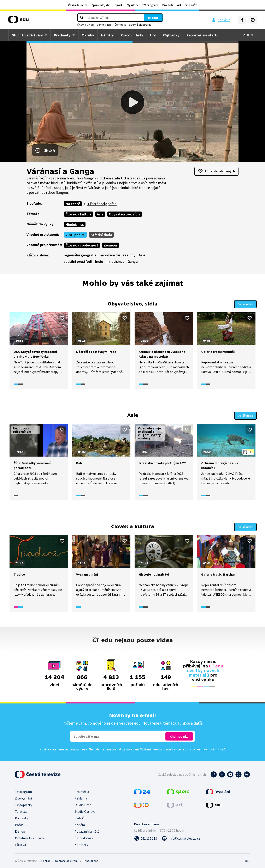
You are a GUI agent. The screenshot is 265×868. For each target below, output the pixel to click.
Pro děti (168, 5)
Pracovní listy (132, 35)
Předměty (62, 35)
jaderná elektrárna (140, 25)
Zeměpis (111, 245)
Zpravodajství (101, 5)
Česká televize (78, 5)
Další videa (245, 304)
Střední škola (101, 235)
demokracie (104, 25)
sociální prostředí (78, 261)
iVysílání (132, 5)
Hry (153, 35)
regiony (129, 255)
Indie (99, 261)
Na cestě (73, 204)
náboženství (110, 255)
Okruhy (88, 35)
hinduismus (115, 261)
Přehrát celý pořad (102, 204)
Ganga (133, 261)
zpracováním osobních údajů (205, 748)
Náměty (107, 35)
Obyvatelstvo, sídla (125, 214)
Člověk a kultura (79, 214)
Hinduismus (75, 224)
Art (179, 5)
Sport (119, 5)
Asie (100, 214)
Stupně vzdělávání (27, 35)
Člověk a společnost (82, 245)
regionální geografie (80, 255)
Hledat (153, 18)
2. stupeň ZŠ (75, 235)
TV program (150, 5)
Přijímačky (171, 35)
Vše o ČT (191, 5)
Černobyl (120, 25)
